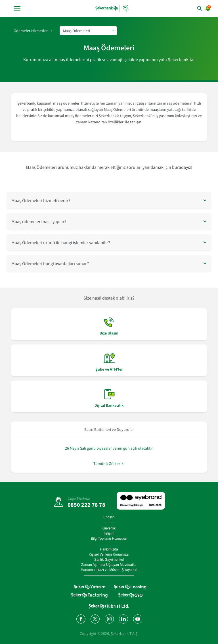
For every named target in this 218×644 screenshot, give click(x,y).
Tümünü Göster (107, 463)
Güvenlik (109, 528)
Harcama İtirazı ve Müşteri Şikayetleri (109, 570)
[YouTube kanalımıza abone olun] (137, 619)
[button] (109, 200)
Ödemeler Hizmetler (31, 31)
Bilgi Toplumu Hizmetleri (109, 539)
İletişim (109, 533)
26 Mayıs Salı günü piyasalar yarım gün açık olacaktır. (109, 448)
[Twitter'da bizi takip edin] (95, 619)
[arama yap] (192, 8)
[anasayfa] (112, 8)
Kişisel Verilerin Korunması (109, 554)
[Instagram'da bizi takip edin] (109, 619)
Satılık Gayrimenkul (109, 560)
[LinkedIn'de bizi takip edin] (123, 619)
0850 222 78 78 (86, 505)
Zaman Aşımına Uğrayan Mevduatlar (109, 565)
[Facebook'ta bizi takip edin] (81, 619)
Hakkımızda (109, 549)
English (109, 517)
